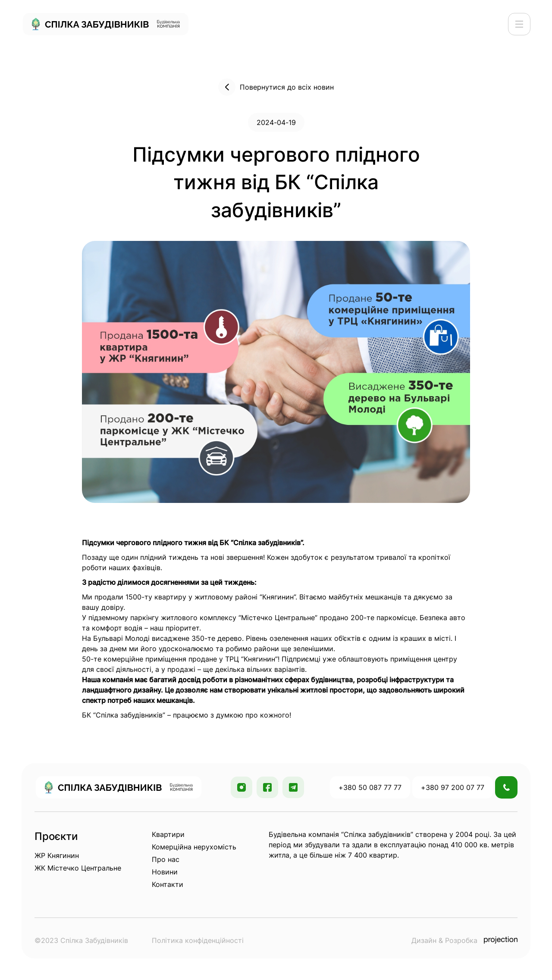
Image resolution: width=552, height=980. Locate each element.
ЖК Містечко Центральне (78, 868)
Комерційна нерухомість (194, 847)
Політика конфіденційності (198, 940)
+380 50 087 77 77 (370, 787)
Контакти (168, 884)
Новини (165, 872)
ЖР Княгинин (57, 855)
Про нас (166, 859)
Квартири (168, 834)
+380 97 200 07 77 (453, 787)
